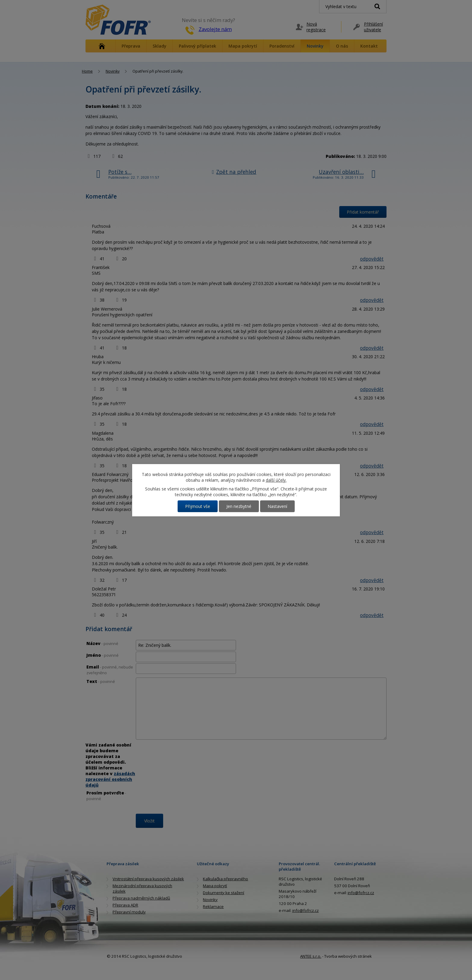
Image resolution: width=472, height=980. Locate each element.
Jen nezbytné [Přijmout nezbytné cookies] (239, 506)
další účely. (276, 480)
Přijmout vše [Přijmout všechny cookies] (198, 506)
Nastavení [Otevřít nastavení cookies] (277, 506)
